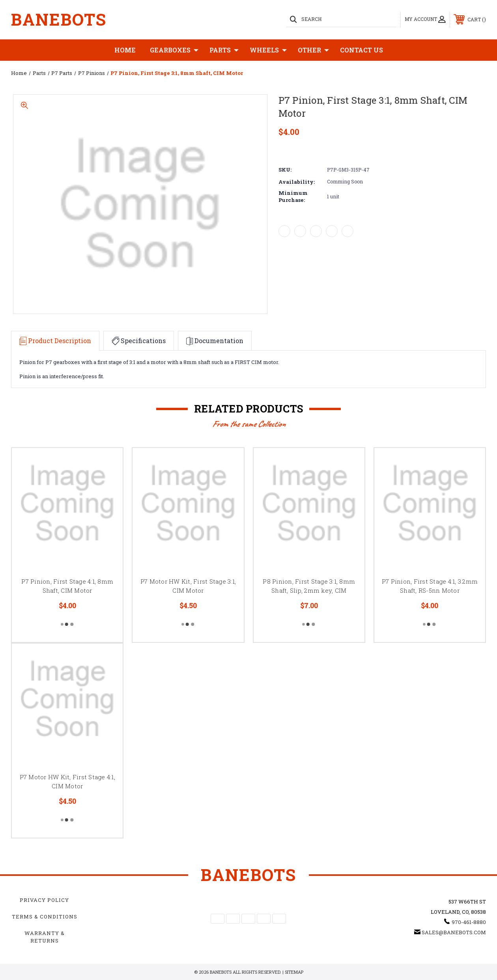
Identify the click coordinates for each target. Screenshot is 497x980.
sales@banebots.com (454, 932)
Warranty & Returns (45, 937)
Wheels (268, 50)
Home (125, 50)
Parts (224, 50)
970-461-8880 (469, 922)
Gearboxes (174, 50)
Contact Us (362, 50)
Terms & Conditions (45, 917)
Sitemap (294, 972)
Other (313, 50)
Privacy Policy (44, 900)
